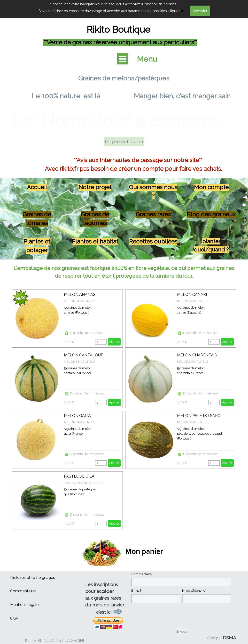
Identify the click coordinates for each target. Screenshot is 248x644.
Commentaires (23, 591)
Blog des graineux (211, 214)
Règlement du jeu (124, 141)
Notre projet (95, 187)
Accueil (37, 187)
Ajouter (114, 342)
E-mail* (137, 590)
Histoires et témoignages (33, 577)
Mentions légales (25, 605)
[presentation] (168, 616)
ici (183, 11)
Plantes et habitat (95, 241)
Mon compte (211, 187)
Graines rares (153, 214)
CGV (14, 618)
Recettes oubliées (153, 241)
